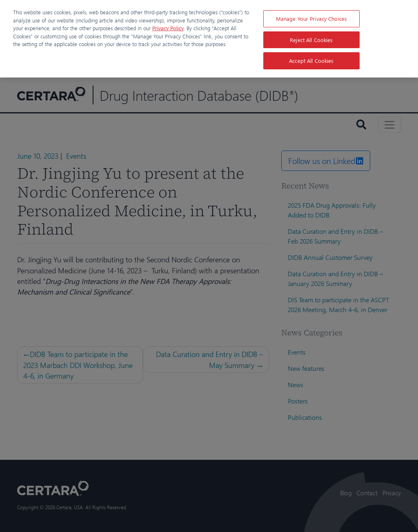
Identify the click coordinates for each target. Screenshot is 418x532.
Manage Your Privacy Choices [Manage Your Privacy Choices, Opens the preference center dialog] (312, 19)
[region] (209, 39)
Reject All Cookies (311, 40)
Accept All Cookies (311, 61)
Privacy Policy (168, 28)
